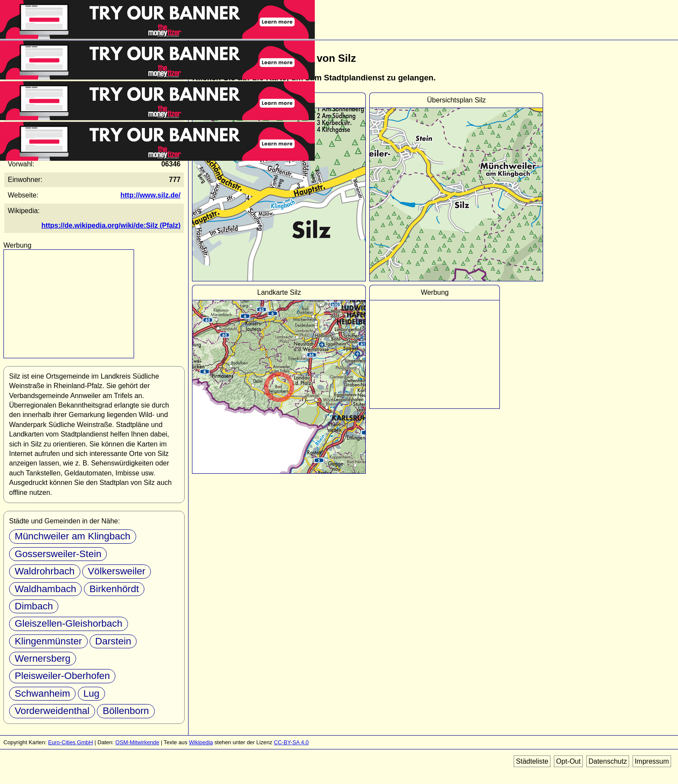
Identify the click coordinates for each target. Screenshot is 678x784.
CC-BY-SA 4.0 (291, 742)
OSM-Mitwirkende (138, 742)
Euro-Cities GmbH (70, 742)
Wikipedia (201, 742)
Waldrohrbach (45, 571)
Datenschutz (608, 761)
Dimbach (34, 606)
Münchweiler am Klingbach (73, 536)
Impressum (652, 761)
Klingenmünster (48, 641)
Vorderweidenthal (52, 711)
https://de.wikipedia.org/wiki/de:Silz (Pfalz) (111, 225)
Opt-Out (568, 761)
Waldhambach (45, 589)
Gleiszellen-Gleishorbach (69, 623)
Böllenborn (126, 711)
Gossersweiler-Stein (58, 554)
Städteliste (532, 761)
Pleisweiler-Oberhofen (62, 676)
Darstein (113, 641)
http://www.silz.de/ (150, 195)
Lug (91, 693)
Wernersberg (43, 658)
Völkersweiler (117, 571)
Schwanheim (42, 693)
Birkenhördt (114, 589)
